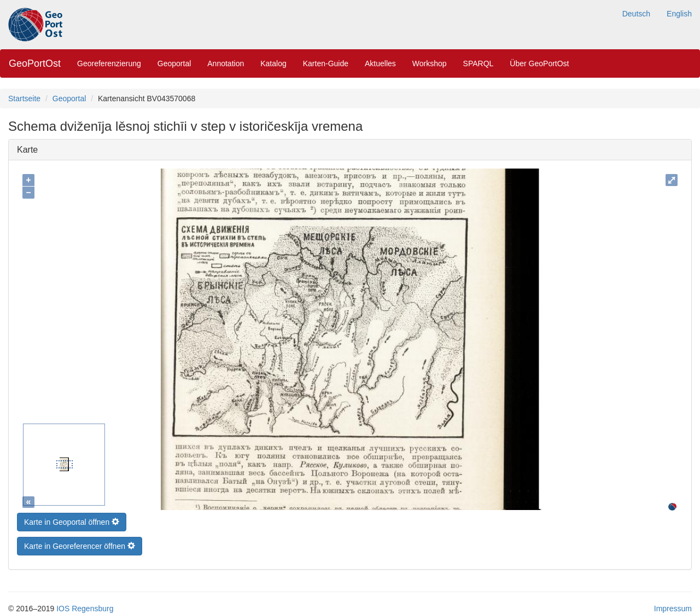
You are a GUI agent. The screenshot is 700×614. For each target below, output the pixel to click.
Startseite (24, 99)
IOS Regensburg (85, 606)
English (679, 14)
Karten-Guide (326, 63)
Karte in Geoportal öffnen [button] (72, 519)
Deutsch (636, 14)
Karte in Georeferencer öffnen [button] (80, 543)
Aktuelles (380, 63)
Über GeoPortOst (539, 63)
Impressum (673, 606)
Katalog (273, 63)
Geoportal (174, 63)
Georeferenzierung (109, 63)
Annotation (226, 63)
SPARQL (479, 63)
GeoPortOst (35, 63)
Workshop (430, 63)
